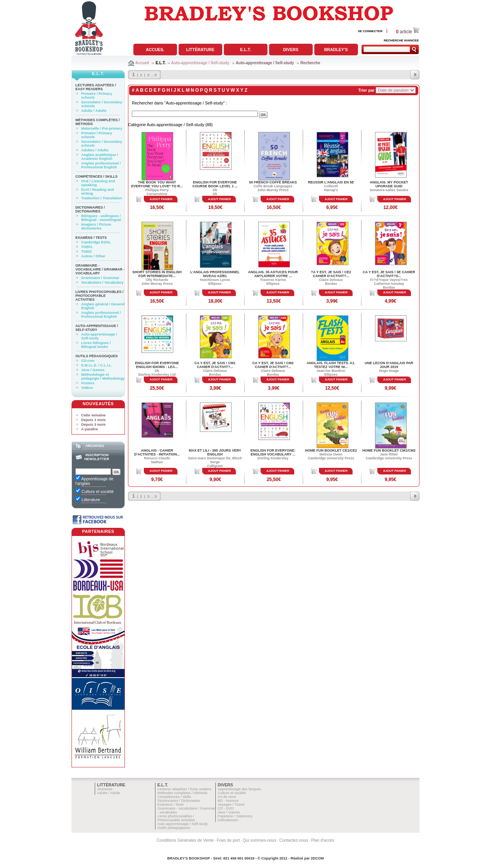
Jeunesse (105, 789)
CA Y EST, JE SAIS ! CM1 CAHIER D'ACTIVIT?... (215, 365)
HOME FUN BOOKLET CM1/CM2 (389, 450)
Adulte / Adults (94, 111)
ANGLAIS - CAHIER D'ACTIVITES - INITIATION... (157, 452)
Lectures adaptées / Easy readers (96, 87)
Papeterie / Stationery (235, 816)
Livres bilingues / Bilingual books (96, 345)
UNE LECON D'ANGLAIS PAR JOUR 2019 (389, 365)
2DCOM (317, 858)
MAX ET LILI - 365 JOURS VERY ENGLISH (215, 452)
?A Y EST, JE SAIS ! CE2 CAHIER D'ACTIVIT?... (331, 274)
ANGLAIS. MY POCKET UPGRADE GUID (389, 184)
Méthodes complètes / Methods (182, 793)
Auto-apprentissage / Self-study (200, 63)
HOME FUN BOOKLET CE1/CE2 (331, 450)
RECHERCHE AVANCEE (401, 40)
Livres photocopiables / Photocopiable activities (99, 296)
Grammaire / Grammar (100, 278)
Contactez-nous (294, 840)
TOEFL (87, 247)
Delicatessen (228, 820)
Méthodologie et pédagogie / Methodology (103, 377)
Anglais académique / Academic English (100, 157)
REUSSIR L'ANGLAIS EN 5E (331, 182)
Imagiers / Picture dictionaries (96, 226)
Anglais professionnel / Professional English (101, 165)
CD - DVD (226, 808)
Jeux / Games (93, 370)
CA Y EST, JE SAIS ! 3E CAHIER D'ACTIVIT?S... (389, 274)
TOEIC (87, 252)
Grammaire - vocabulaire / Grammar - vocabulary (100, 269)
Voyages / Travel (231, 805)
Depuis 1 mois (93, 420)
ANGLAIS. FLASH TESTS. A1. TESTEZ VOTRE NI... (331, 365)
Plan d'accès (323, 840)
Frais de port (228, 840)
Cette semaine (93, 415)
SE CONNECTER (370, 31)
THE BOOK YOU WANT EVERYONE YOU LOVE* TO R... (157, 184)
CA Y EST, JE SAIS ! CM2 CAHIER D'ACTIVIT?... (273, 365)
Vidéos (87, 388)
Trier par (366, 90)
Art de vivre (227, 797)
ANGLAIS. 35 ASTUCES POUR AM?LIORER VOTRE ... (273, 274)
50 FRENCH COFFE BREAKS (273, 182)
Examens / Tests (91, 238)
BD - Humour (228, 801)
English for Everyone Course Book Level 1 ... (215, 184)
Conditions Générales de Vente (185, 840)
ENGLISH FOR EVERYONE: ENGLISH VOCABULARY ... (273, 452)
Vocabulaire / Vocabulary (102, 282)
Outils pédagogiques (97, 356)
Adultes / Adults (95, 150)
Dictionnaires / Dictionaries (90, 209)
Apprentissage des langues (240, 789)
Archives (95, 446)
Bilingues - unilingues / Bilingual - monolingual (101, 218)
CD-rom (88, 361)
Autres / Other (93, 256)
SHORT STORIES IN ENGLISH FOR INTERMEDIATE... (157, 274)
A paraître (90, 429)
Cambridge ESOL (96, 242)
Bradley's (336, 50)
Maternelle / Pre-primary (102, 128)
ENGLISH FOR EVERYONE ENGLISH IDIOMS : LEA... (157, 365)
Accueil (155, 50)
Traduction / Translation (101, 198)
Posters (88, 383)
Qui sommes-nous (259, 840)
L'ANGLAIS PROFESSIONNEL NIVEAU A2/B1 (215, 274)
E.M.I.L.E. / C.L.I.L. (97, 365)
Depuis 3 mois (93, 425)
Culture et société (232, 793)
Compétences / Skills (96, 176)
